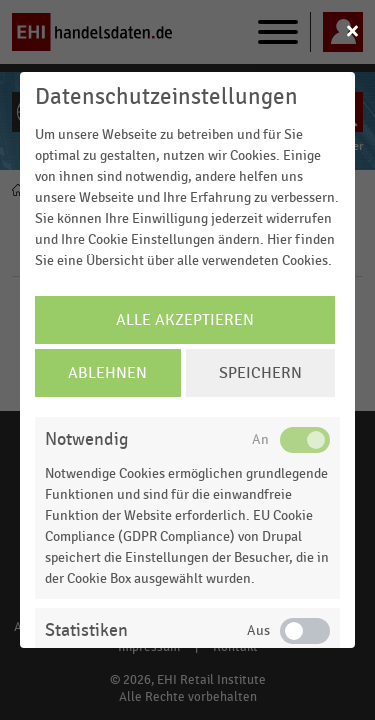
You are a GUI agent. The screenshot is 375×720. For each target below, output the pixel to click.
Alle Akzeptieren (185, 320)
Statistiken (86, 630)
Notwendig (86, 439)
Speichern (260, 373)
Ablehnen (107, 373)
